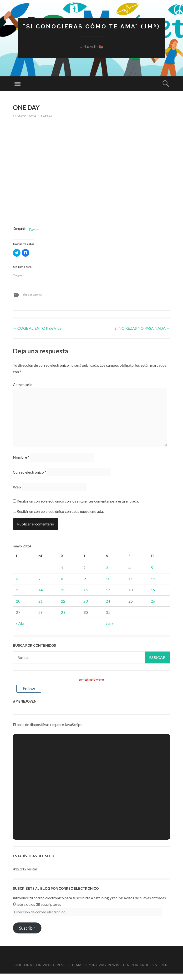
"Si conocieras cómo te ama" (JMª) (91, 26)
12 (153, 579)
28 (41, 612)
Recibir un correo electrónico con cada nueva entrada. (60, 511)
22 (63, 601)
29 (63, 612)
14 (41, 590)
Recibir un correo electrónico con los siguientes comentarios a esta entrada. (78, 501)
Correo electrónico (30, 472)
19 (153, 590)
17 (108, 590)
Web (17, 487)
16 (86, 590)
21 (41, 601)
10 (108, 579)
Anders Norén (154, 965)
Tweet (34, 230)
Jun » (110, 623)
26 (153, 601)
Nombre (21, 457)
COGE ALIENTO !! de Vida (37, 328)
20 (18, 601)
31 (108, 612)
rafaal (47, 116)
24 (108, 601)
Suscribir (27, 928)
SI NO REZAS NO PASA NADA (142, 328)
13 (18, 590)
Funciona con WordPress (39, 965)
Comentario (24, 384)
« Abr (20, 623)
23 (86, 601)
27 (18, 612)
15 (63, 590)
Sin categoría (32, 294)
